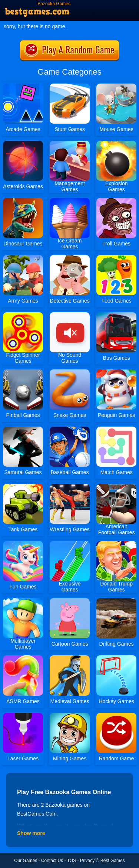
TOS (72, 861)
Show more (31, 833)
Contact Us (52, 861)
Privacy (87, 861)
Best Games (113, 861)
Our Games (26, 861)
